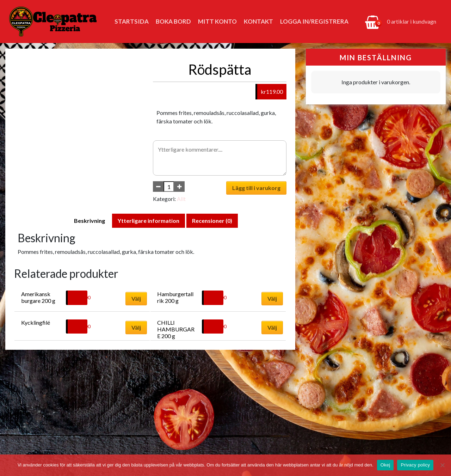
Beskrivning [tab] (89, 221)
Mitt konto (217, 21)
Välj (136, 298)
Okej (385, 465)
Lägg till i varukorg (256, 188)
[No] (442, 465)
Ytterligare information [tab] (149, 221)
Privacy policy (415, 465)
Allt (181, 199)
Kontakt (258, 21)
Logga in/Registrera (314, 21)
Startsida (132, 21)
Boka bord (173, 21)
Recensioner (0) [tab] (212, 221)
